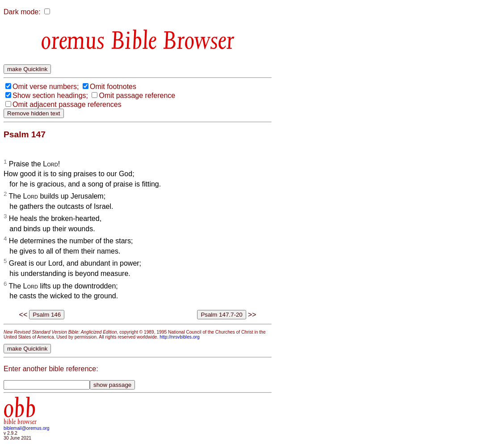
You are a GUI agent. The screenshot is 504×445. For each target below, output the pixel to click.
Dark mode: (22, 12)
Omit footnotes (113, 87)
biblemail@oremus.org (27, 428)
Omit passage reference (137, 95)
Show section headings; (50, 95)
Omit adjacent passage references (67, 104)
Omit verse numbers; (46, 87)
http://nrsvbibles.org (179, 337)
